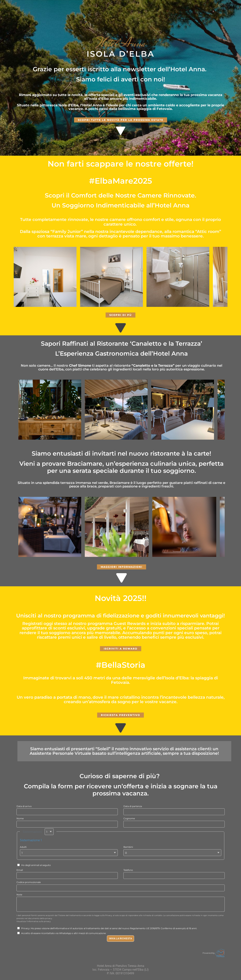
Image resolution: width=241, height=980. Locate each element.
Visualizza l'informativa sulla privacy (34, 921)
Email (20, 870)
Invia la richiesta (120, 939)
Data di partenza (133, 806)
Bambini (128, 847)
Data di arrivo (24, 806)
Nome (20, 818)
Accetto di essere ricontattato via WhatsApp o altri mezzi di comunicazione (62, 933)
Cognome (129, 818)
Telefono (128, 870)
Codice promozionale (29, 882)
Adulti (23, 847)
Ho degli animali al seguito (34, 865)
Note (19, 895)
